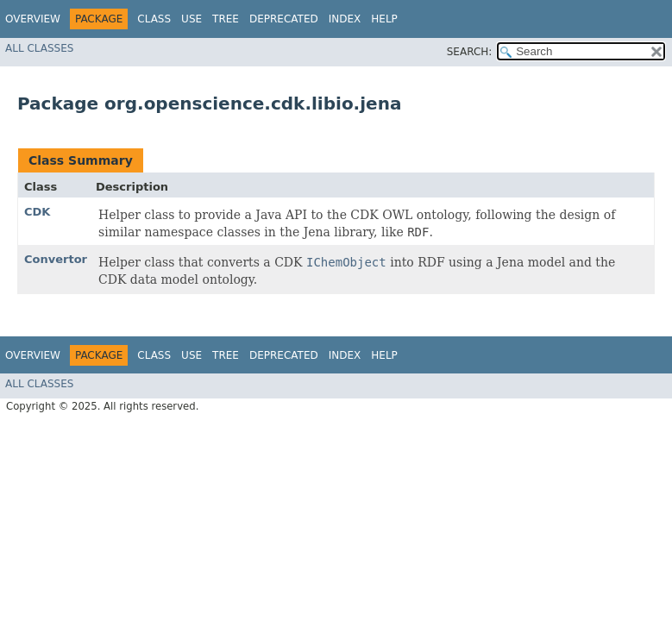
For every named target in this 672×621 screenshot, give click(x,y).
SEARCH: (470, 52)
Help (384, 19)
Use (192, 19)
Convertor (56, 259)
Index (345, 19)
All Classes (39, 48)
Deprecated (284, 19)
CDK (37, 212)
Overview (33, 19)
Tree (226, 19)
